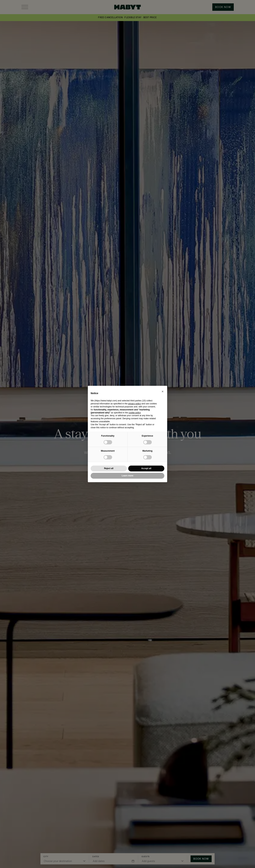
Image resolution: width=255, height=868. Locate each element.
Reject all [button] (109, 468)
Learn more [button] (127, 476)
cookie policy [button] (135, 413)
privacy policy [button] (134, 404)
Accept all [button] (146, 468)
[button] (163, 391)
